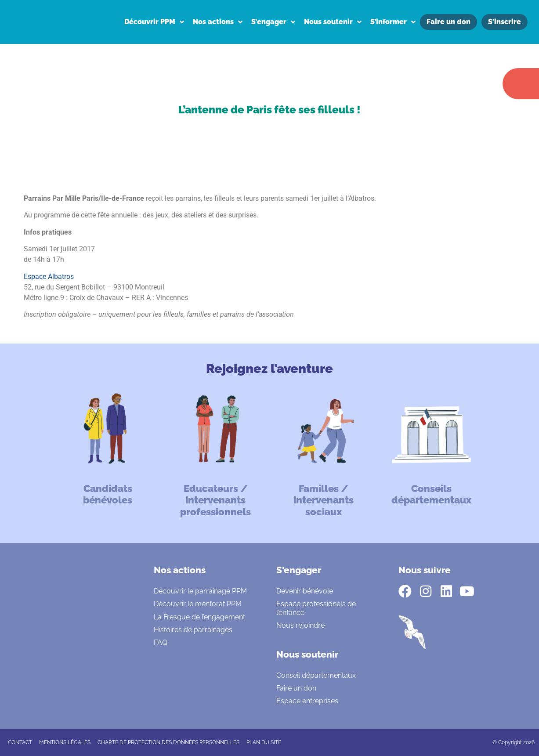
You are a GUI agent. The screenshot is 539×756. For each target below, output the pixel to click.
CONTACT (20, 742)
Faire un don (296, 688)
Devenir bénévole (305, 591)
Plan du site (264, 742)
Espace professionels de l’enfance (316, 608)
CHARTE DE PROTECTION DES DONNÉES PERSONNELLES (168, 742)
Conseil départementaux (316, 675)
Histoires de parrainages (193, 630)
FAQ (161, 642)
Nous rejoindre (300, 625)
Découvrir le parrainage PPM (200, 591)
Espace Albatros (49, 277)
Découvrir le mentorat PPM (198, 604)
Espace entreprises (307, 701)
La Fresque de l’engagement (199, 617)
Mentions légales (65, 742)
